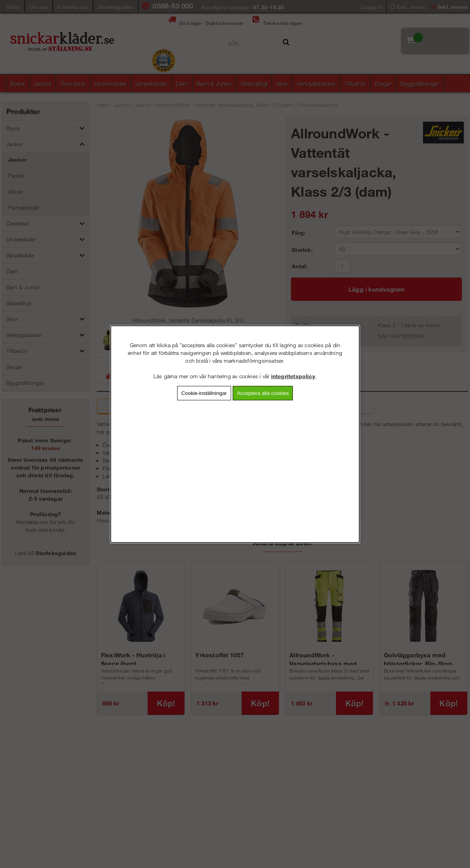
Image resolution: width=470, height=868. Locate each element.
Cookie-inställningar (204, 393)
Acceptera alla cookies (263, 393)
